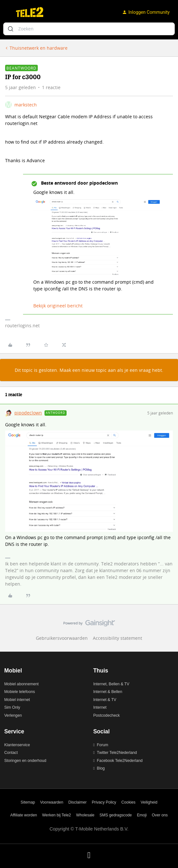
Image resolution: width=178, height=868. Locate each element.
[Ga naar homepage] (30, 12)
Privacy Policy (104, 802)
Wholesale (85, 815)
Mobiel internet (17, 700)
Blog (101, 768)
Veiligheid (149, 802)
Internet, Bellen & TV (111, 684)
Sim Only (12, 707)
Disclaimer (78, 802)
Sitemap (28, 802)
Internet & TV (105, 700)
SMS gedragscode (116, 815)
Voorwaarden (52, 802)
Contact (11, 753)
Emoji (142, 815)
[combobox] (89, 29)
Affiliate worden (24, 815)
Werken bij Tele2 (57, 815)
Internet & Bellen (108, 692)
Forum (103, 745)
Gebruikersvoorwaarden (62, 638)
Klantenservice (17, 745)
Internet (100, 707)
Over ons (160, 815)
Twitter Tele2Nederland (117, 753)
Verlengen (13, 715)
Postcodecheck (106, 715)
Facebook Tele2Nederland (120, 761)
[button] (7, 13)
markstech (26, 105)
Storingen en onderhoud (25, 761)
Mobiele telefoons (20, 692)
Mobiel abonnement (21, 684)
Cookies (128, 802)
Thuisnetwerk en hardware (39, 48)
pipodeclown (28, 413)
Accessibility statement (117, 638)
